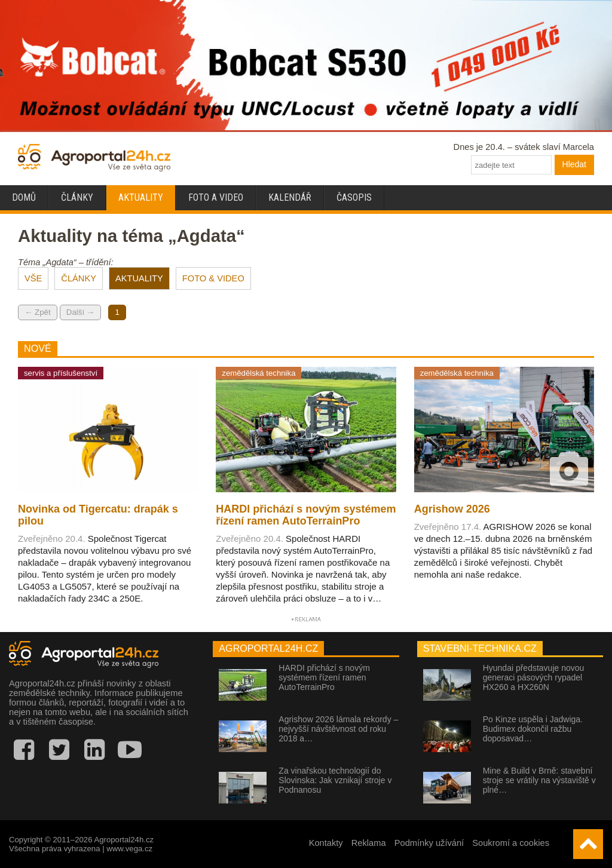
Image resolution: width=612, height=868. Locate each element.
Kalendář (290, 197)
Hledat (574, 164)
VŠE (33, 278)
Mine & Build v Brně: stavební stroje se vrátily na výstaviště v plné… (539, 780)
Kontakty (326, 843)
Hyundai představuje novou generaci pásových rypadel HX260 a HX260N (534, 677)
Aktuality (141, 197)
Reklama (369, 843)
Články (77, 197)
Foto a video (216, 197)
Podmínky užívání (429, 843)
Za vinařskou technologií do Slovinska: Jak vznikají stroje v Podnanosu (335, 780)
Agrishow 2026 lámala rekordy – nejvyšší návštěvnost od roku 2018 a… (338, 729)
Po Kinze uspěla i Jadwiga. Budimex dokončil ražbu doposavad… (533, 729)
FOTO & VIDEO (213, 278)
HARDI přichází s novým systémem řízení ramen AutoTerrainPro (324, 677)
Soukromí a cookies (511, 843)
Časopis (354, 197)
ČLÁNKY (79, 278)
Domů (24, 197)
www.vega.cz (129, 849)
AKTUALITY (139, 278)
